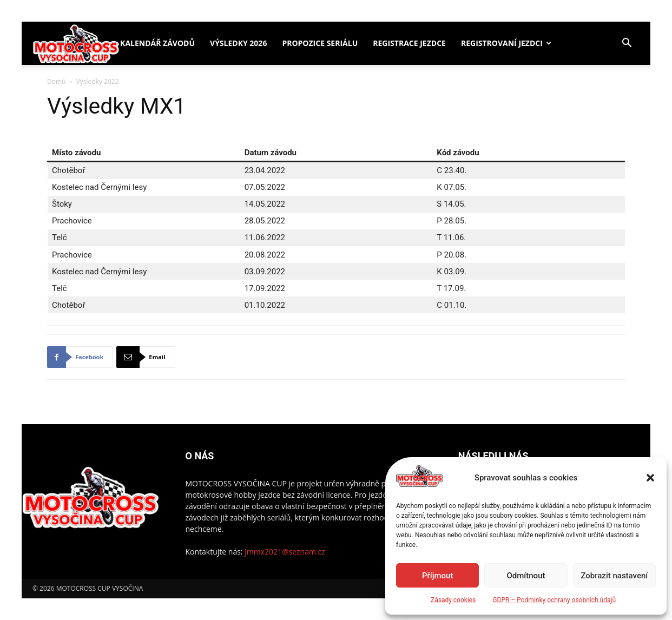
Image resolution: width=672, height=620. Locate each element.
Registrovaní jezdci (502, 43)
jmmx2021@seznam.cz (285, 552)
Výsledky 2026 (238, 43)
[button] (650, 478)
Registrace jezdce (409, 43)
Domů (56, 81)
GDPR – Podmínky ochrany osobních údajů (554, 600)
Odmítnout (526, 576)
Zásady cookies (453, 600)
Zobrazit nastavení (614, 576)
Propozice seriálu (320, 43)
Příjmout (437, 576)
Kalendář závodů (157, 43)
